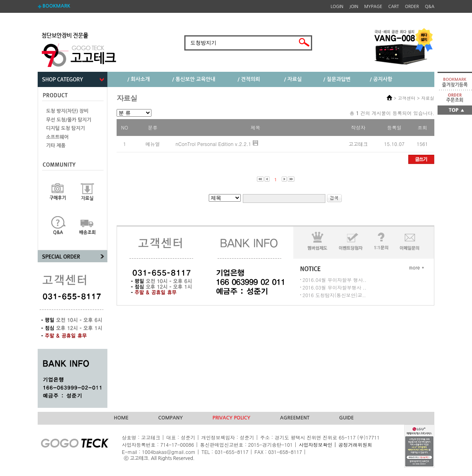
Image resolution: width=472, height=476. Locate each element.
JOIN (354, 7)
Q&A (430, 7)
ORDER (412, 7)
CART (394, 7)
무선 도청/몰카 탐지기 (69, 120)
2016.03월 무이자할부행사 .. (335, 287)
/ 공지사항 (381, 79)
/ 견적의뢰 (249, 79)
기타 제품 (56, 146)
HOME (121, 418)
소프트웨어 (57, 137)
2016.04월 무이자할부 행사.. (335, 280)
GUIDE (346, 418)
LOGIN (337, 7)
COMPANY (171, 418)
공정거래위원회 (355, 445)
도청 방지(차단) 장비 (67, 111)
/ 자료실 (293, 79)
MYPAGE (373, 7)
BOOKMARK (56, 6)
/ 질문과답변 (337, 79)
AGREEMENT (295, 418)
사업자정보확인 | (317, 445)
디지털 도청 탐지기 (66, 128)
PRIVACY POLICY (231, 418)
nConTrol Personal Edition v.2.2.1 (213, 144)
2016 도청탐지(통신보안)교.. (334, 295)
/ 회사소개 (139, 79)
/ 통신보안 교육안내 (194, 79)
